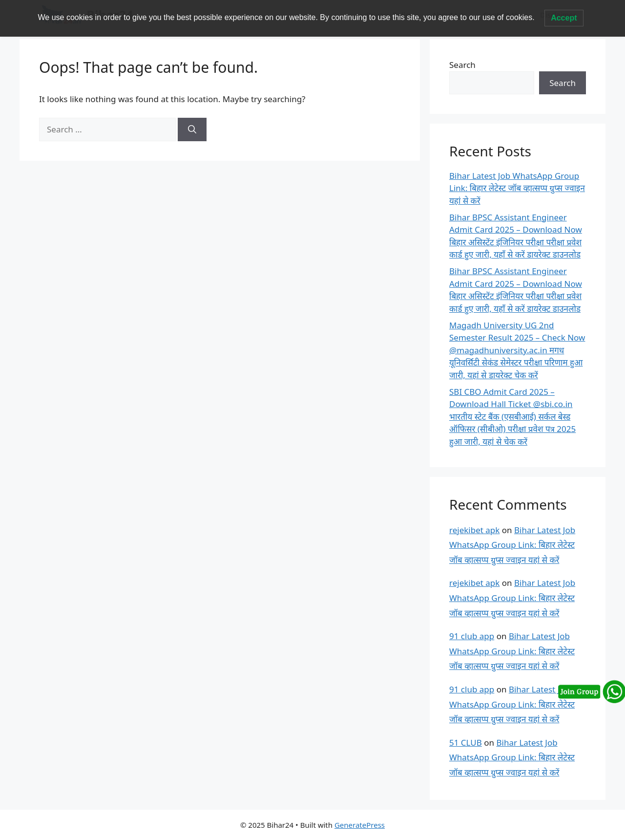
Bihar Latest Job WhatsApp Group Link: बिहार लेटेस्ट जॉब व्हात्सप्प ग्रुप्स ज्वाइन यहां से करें (517, 188)
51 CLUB (466, 743)
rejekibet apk (474, 530)
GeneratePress (360, 825)
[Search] (192, 129)
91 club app (472, 636)
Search (462, 65)
